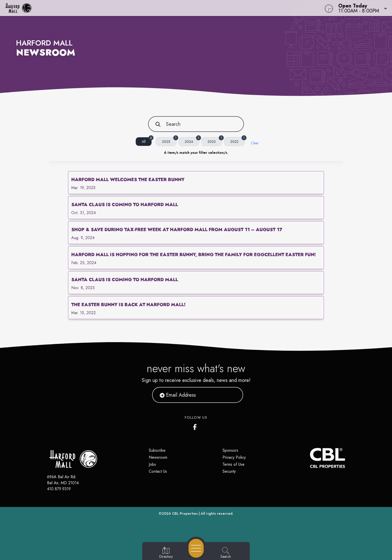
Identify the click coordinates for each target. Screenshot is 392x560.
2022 (237, 141)
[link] (196, 183)
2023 (215, 141)
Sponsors (230, 450)
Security (229, 471)
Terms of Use (233, 464)
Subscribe (157, 450)
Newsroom (158, 457)
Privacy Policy (234, 457)
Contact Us (158, 471)
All (147, 141)
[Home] (148, 8)
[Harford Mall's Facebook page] (196, 426)
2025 (169, 141)
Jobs (152, 464)
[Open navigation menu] (196, 548)
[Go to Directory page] (166, 553)
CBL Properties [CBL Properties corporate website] (185, 513)
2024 (192, 141)
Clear (255, 143)
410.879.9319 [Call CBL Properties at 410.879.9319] (59, 489)
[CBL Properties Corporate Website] (310, 458)
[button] (361, 8)
